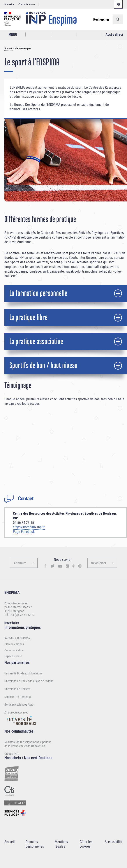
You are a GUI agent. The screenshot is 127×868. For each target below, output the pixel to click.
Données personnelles (35, 844)
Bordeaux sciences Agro (19, 704)
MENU (13, 34)
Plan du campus (14, 644)
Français (118, 4)
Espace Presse (13, 656)
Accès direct (114, 34)
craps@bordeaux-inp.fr (29, 527)
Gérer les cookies (86, 844)
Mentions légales (61, 844)
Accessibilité (114, 842)
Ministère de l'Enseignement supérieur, (28, 742)
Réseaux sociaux (89, 35)
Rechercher (101, 19)
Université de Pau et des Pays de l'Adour (29, 681)
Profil (64, 35)
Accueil (8, 48)
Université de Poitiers (17, 689)
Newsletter (99, 563)
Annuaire (9, 4)
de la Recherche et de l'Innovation (25, 746)
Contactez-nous (27, 4)
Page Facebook (24, 532)
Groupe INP (11, 754)
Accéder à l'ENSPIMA (17, 638)
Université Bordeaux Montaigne (23, 673)
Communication (14, 650)
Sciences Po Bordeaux (18, 697)
